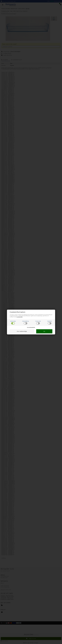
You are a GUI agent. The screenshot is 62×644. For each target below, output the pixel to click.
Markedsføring (25, 323)
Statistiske (50, 323)
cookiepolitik (20, 317)
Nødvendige (13, 323)
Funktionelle (38, 323)
